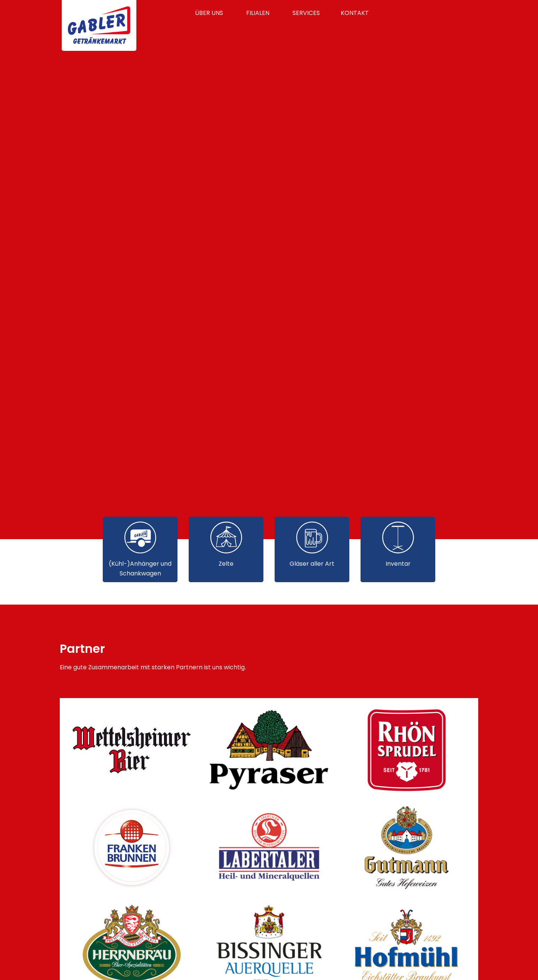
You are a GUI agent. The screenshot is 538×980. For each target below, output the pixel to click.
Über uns (209, 13)
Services (306, 13)
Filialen (258, 13)
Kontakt (355, 13)
